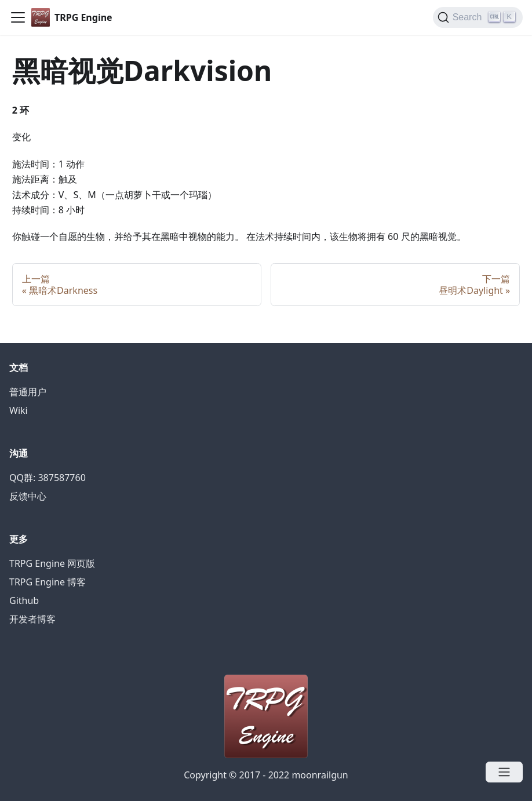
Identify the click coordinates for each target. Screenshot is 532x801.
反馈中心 (28, 496)
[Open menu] (504, 772)
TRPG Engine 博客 (48, 582)
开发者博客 (32, 619)
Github (24, 600)
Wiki (19, 410)
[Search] (478, 17)
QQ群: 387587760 (48, 478)
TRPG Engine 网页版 (52, 563)
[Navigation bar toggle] (18, 17)
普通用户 (28, 392)
